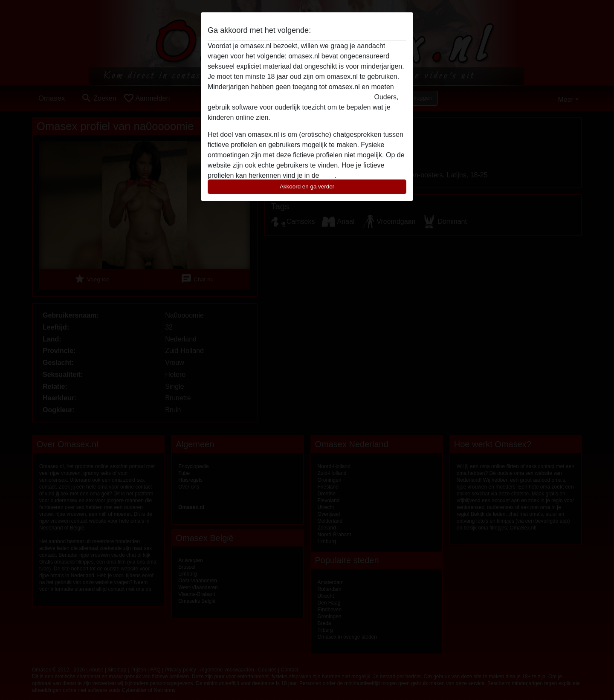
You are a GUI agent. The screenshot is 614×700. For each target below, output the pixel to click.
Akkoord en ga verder (307, 187)
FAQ (328, 175)
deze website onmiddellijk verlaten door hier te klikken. (290, 97)
